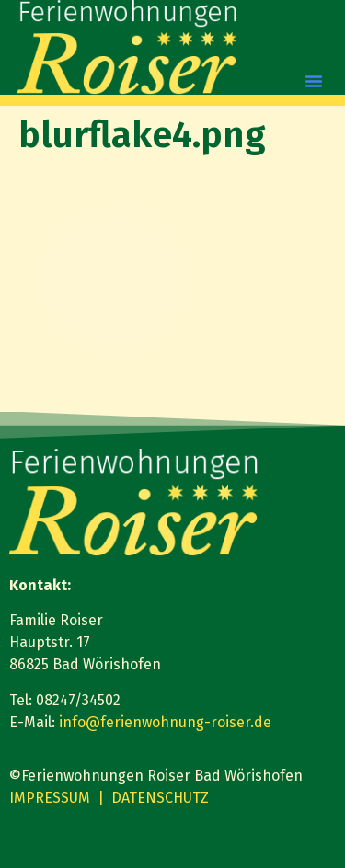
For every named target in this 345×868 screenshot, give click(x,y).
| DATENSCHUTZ (153, 798)
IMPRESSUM (50, 798)
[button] (314, 81)
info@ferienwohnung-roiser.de (165, 722)
